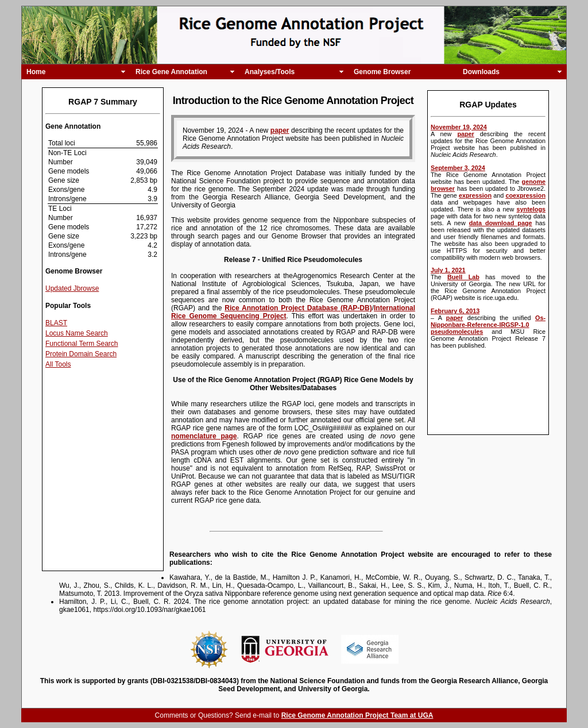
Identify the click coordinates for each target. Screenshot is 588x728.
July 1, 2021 (448, 270)
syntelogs (531, 209)
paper (465, 134)
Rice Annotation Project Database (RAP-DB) (298, 308)
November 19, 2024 (459, 127)
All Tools (58, 364)
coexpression (525, 195)
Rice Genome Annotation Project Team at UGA (357, 715)
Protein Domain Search (81, 354)
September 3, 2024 (458, 168)
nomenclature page (204, 436)
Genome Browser (382, 72)
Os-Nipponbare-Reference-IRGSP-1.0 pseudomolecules (488, 325)
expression (475, 195)
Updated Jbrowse (72, 288)
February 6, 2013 (455, 311)
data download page (501, 223)
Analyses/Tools (270, 72)
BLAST (56, 323)
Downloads (481, 72)
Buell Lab (463, 277)
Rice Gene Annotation (171, 72)
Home (36, 72)
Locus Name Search (77, 333)
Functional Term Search (82, 344)
